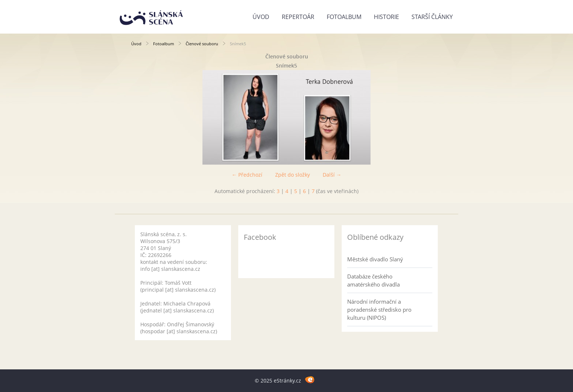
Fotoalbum (344, 17)
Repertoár (298, 17)
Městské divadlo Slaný (375, 259)
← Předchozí (247, 175)
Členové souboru (202, 44)
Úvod (261, 17)
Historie (386, 17)
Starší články (432, 17)
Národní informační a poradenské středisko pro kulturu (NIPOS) (379, 310)
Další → (332, 175)
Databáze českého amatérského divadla (373, 280)
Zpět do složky (293, 175)
